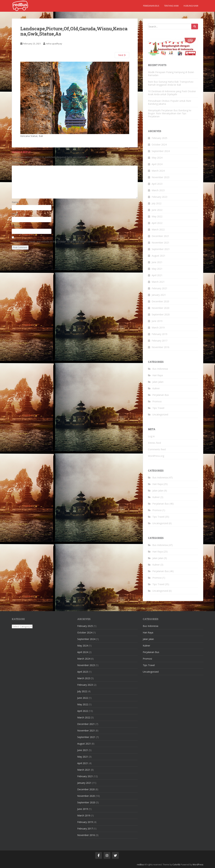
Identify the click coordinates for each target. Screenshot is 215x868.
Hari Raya (158, 375)
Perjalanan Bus (161, 395)
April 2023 (157, 184)
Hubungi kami (191, 6)
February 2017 (159, 341)
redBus (140, 865)
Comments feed (157, 449)
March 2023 (158, 190)
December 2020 (160, 301)
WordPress (198, 865)
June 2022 (157, 210)
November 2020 (160, 308)
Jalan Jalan (158, 382)
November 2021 (160, 243)
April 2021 (157, 275)
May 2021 (157, 269)
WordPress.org (156, 456)
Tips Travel (158, 408)
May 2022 (157, 216)
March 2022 (158, 229)
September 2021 (161, 249)
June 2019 (157, 321)
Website (16, 226)
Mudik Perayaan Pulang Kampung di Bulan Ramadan (171, 74)
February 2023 (159, 197)
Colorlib (176, 865)
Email (16, 214)
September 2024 (161, 151)
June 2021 (157, 262)
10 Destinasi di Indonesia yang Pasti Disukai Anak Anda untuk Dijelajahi (172, 93)
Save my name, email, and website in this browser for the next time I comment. (55, 242)
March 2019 (158, 328)
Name (16, 202)
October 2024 (159, 145)
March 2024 (158, 171)
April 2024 (157, 164)
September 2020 (161, 314)
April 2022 (157, 223)
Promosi (157, 401)
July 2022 (157, 203)
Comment (18, 163)
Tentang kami (171, 6)
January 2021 (159, 295)
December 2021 (160, 236)
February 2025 (159, 138)
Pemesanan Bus (151, 6)
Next (122, 55)
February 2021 (159, 288)
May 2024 (157, 158)
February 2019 (159, 334)
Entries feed (154, 443)
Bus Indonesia (160, 369)
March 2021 (158, 282)
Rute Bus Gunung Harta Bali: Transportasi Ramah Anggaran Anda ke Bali (171, 83)
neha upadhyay (54, 44)
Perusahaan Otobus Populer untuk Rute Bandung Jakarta (170, 102)
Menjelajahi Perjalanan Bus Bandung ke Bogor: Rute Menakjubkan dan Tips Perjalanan (170, 113)
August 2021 (158, 256)
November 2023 (160, 177)
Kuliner (156, 388)
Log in (151, 436)
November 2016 (160, 347)
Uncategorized (160, 414)
